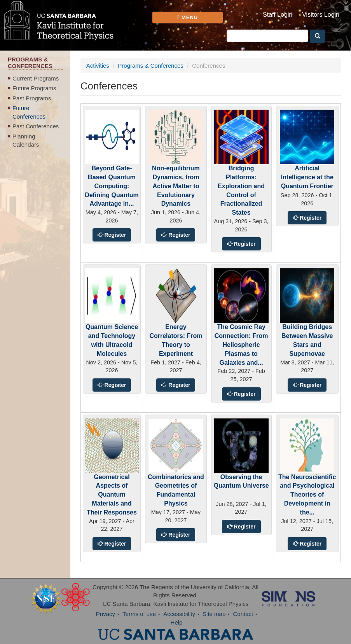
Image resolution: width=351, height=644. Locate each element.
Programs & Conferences (150, 66)
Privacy (106, 614)
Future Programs (34, 88)
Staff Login (278, 15)
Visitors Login (321, 15)
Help (177, 622)
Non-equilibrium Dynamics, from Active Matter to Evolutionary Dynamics (176, 186)
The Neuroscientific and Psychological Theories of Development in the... (307, 495)
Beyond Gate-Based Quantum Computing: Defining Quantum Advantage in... (112, 186)
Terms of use (139, 614)
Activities (98, 66)
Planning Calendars (26, 140)
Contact (243, 614)
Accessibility (179, 614)
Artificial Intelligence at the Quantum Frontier (307, 177)
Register (115, 235)
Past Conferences (36, 126)
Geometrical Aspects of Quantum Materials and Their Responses (112, 495)
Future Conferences (29, 112)
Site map (214, 614)
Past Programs (32, 98)
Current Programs (36, 78)
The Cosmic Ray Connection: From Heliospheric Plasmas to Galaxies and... (241, 345)
